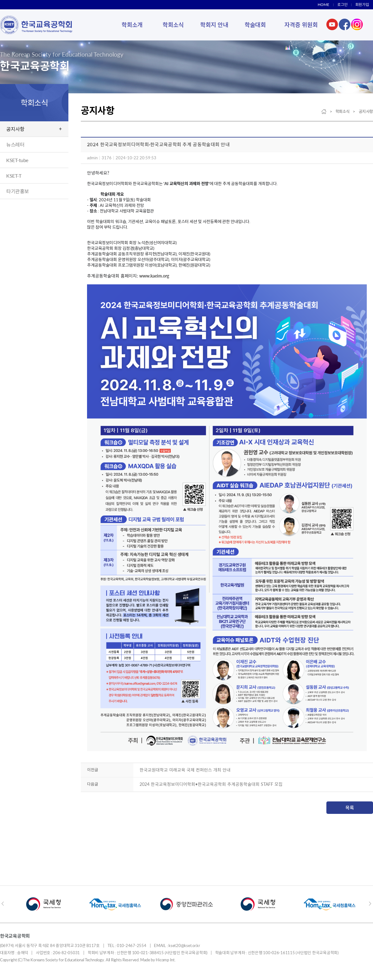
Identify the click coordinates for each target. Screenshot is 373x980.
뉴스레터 (15, 145)
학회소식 (173, 25)
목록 (350, 808)
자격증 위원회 (301, 25)
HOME (323, 5)
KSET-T (14, 176)
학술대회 (255, 25)
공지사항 (15, 129)
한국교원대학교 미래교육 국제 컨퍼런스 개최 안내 (185, 770)
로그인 (342, 5)
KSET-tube (17, 160)
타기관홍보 (18, 191)
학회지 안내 (214, 25)
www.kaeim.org (154, 276)
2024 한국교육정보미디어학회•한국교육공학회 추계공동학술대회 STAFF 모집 (211, 784)
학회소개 (132, 25)
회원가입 (362, 5)
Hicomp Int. (166, 960)
